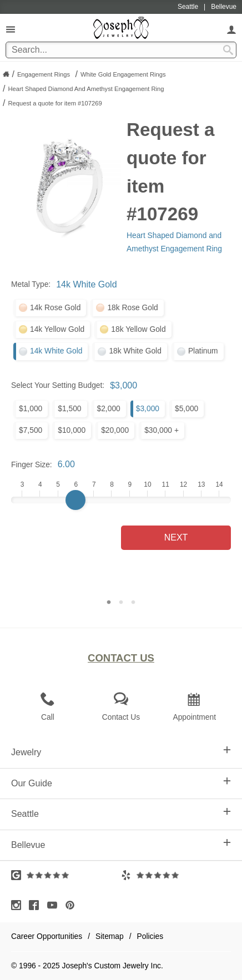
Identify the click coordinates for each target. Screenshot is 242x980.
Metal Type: (31, 284)
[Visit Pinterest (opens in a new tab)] (73, 905)
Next (176, 537)
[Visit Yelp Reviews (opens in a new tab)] (176, 875)
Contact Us (121, 658)
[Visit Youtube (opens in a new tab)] (55, 905)
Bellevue (121, 844)
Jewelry (121, 751)
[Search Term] (121, 50)
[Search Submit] (228, 50)
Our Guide (121, 782)
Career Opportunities (47, 936)
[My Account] (231, 29)
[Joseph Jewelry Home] (6, 74)
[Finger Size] (121, 500)
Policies (150, 936)
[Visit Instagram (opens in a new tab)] (19, 905)
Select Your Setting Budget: (58, 385)
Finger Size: (32, 464)
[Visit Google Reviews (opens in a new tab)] (66, 875)
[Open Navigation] (11, 29)
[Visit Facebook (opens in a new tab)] (37, 905)
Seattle (121, 813)
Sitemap (110, 936)
